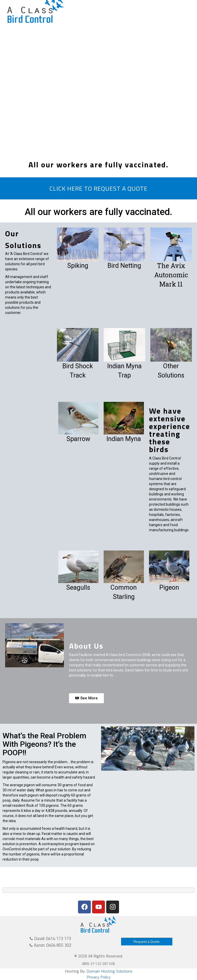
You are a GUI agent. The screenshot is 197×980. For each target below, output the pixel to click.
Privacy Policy (99, 977)
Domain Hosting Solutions (109, 971)
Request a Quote (147, 941)
